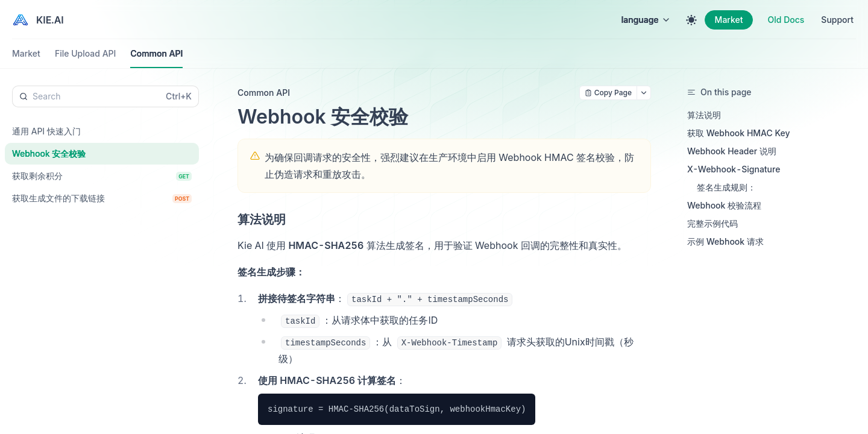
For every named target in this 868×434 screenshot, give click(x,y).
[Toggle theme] (691, 20)
